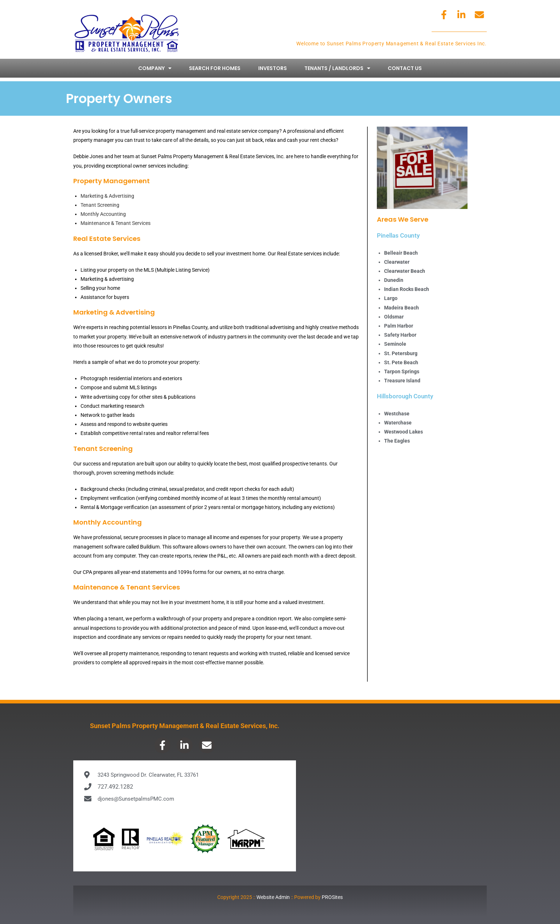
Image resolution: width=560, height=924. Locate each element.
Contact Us (405, 68)
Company (155, 68)
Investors (273, 68)
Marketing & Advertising (107, 196)
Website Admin (273, 897)
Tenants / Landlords (337, 68)
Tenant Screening (100, 205)
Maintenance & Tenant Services (116, 223)
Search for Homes (215, 68)
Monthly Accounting (103, 214)
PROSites (332, 897)
